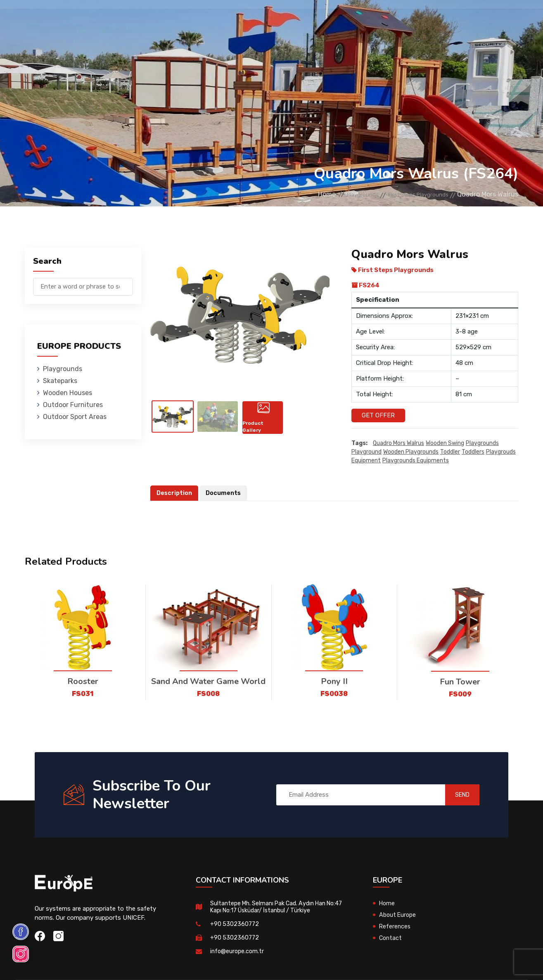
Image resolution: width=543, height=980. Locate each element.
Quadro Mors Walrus (398, 444)
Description (175, 493)
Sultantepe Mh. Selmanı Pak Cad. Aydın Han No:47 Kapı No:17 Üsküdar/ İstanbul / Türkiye (273, 907)
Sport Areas (318, 18)
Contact (405, 18)
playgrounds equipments (416, 461)
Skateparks (140, 18)
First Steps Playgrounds (410, 194)
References (365, 18)
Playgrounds (92, 18)
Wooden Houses (191, 18)
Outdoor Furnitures (257, 18)
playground (366, 452)
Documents (225, 493)
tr (497, 20)
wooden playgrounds (411, 452)
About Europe (399, 915)
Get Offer (378, 415)
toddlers (473, 452)
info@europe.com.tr (238, 951)
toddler (450, 452)
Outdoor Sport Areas (75, 417)
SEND (455, 795)
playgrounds (482, 444)
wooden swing (445, 444)
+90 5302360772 (235, 924)
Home (295, 194)
